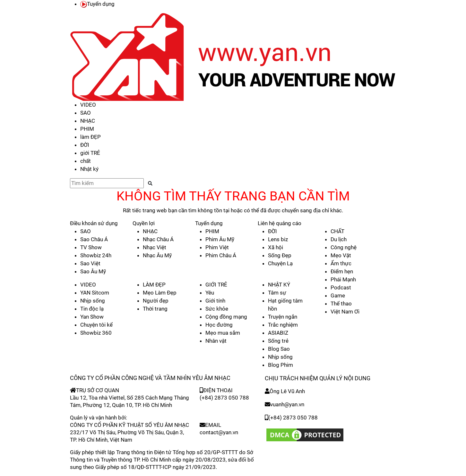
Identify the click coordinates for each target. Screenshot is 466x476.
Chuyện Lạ (280, 263)
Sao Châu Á (94, 239)
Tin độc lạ (92, 309)
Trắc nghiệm (283, 325)
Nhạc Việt (155, 247)
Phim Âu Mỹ (220, 239)
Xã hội (276, 247)
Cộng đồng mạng (226, 317)
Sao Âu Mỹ (93, 271)
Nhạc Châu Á (158, 239)
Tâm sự (277, 293)
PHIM (87, 129)
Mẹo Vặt (341, 255)
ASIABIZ (278, 333)
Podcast (341, 287)
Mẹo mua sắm (223, 333)
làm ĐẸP (91, 137)
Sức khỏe (217, 309)
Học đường (219, 325)
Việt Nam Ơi (345, 312)
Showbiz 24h (96, 255)
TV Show (91, 247)
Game (338, 295)
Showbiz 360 (96, 333)
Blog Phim (280, 365)
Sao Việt (90, 263)
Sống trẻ (278, 341)
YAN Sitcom (95, 293)
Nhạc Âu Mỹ (157, 255)
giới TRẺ (90, 153)
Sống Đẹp (280, 255)
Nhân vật (216, 341)
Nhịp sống (93, 301)
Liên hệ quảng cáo (280, 223)
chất (86, 161)
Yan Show (92, 317)
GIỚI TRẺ (216, 285)
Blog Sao (279, 349)
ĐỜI (85, 145)
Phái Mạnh (343, 279)
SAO (86, 113)
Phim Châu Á (221, 255)
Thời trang (155, 309)
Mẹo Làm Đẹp (160, 293)
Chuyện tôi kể (96, 325)
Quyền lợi (144, 223)
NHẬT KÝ (279, 285)
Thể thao (341, 304)
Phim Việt (217, 247)
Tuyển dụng (97, 4)
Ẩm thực (341, 263)
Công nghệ (344, 247)
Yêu (210, 293)
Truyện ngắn (283, 317)
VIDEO (88, 105)
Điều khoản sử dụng (94, 223)
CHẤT (337, 231)
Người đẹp (156, 301)
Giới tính (215, 301)
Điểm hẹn (342, 271)
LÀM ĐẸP (154, 285)
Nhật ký (89, 169)
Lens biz (278, 239)
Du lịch (339, 239)
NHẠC (88, 121)
